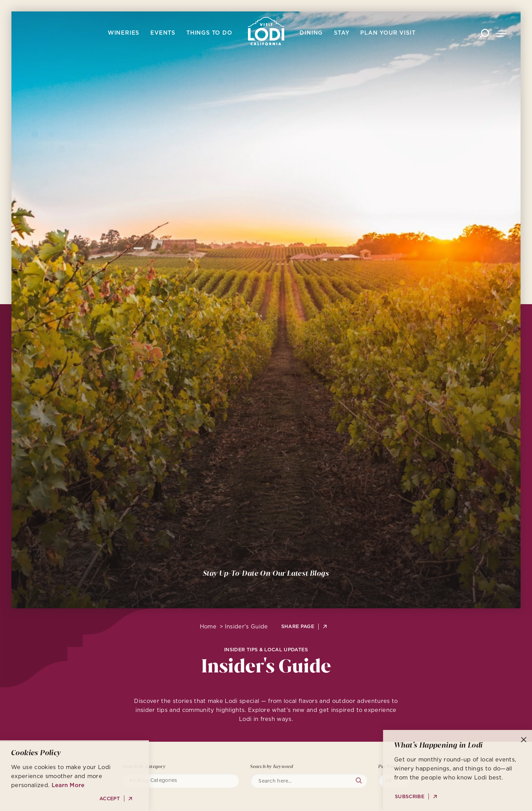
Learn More (68, 785)
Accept (110, 799)
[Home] (266, 31)
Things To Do (209, 33)
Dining (311, 33)
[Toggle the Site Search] (484, 33)
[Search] (312, 781)
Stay (342, 33)
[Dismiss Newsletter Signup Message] (524, 740)
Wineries (123, 33)
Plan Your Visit (388, 33)
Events (163, 33)
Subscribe (410, 797)
